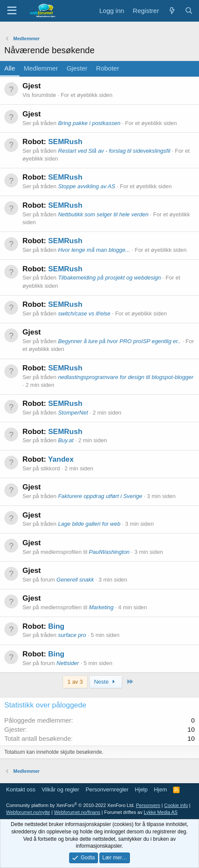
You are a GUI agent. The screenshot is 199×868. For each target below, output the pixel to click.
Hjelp (141, 789)
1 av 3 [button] (75, 682)
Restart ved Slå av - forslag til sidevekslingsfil (114, 151)
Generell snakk (75, 580)
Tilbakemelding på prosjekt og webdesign (109, 278)
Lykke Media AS (161, 812)
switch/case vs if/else (84, 313)
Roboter (108, 68)
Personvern (148, 805)
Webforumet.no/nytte (28, 812)
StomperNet (73, 413)
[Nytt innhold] (172, 11)
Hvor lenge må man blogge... (94, 250)
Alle (10, 68)
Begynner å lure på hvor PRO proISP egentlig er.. (119, 341)
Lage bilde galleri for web (89, 524)
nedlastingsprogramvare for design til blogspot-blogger (126, 377)
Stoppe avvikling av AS (86, 186)
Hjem (160, 789)
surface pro (72, 635)
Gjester (77, 68)
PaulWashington (109, 552)
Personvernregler (107, 789)
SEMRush (65, 142)
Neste (106, 682)
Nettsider (68, 663)
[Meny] (12, 11)
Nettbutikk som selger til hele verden (103, 214)
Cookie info (176, 805)
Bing (56, 626)
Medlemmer (41, 68)
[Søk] (189, 11)
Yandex (61, 459)
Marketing (101, 607)
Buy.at (66, 440)
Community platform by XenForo (70, 805)
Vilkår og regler (60, 789)
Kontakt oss (21, 789)
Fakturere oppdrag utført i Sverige (100, 496)
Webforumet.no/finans (77, 812)
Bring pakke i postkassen (89, 123)
